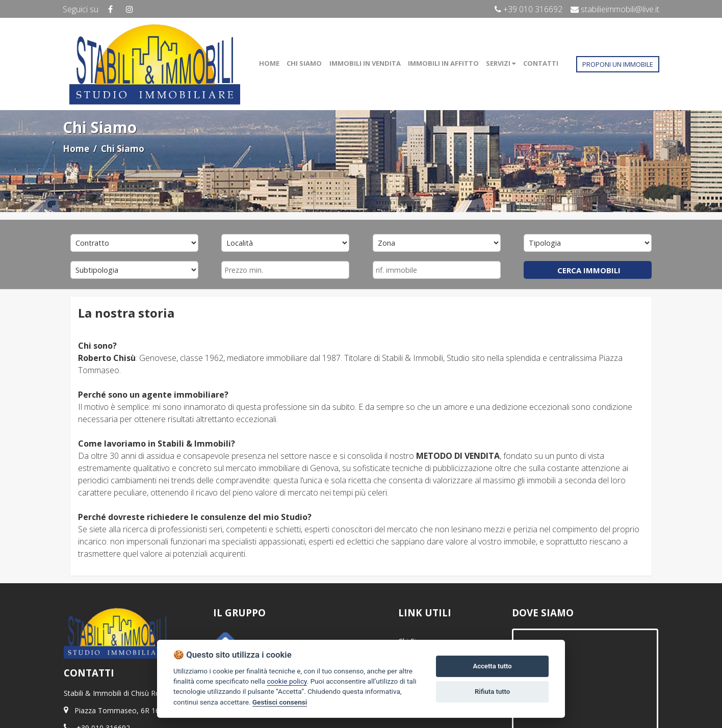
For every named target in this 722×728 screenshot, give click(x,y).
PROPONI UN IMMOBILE (618, 64)
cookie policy (287, 681)
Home (76, 149)
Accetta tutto (492, 666)
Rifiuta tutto (492, 692)
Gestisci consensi (280, 702)
